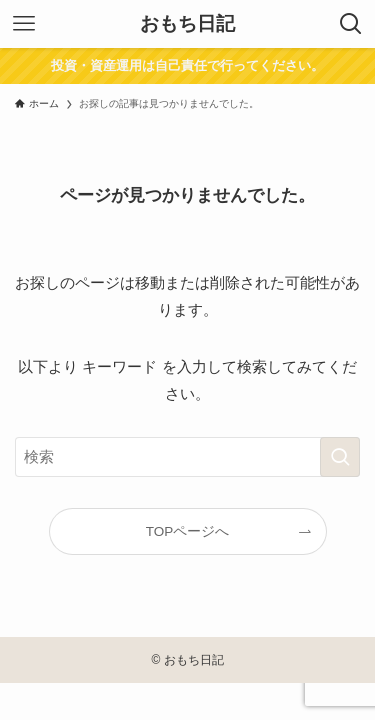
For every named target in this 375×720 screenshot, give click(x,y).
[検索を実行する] (340, 457)
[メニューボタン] (24, 24)
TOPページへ (188, 531)
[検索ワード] (187, 457)
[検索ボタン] (351, 24)
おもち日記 (187, 24)
